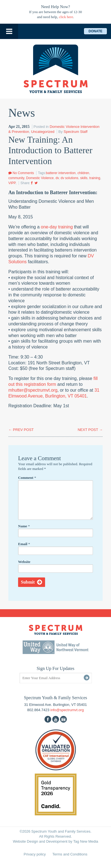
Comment (27, 478)
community (16, 178)
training (95, 178)
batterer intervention (61, 173)
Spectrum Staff (76, 132)
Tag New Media (86, 841)
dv (57, 178)
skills (84, 178)
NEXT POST (90, 430)
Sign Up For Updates (56, 668)
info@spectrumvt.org (67, 710)
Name (24, 526)
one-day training (57, 227)
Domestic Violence (40, 178)
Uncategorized (43, 132)
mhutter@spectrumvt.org (33, 390)
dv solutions (69, 178)
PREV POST (21, 430)
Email (24, 544)
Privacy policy (35, 854)
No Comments (21, 173)
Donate (95, 31)
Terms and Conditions (70, 854)
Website (24, 562)
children (83, 173)
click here (66, 17)
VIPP (12, 183)
